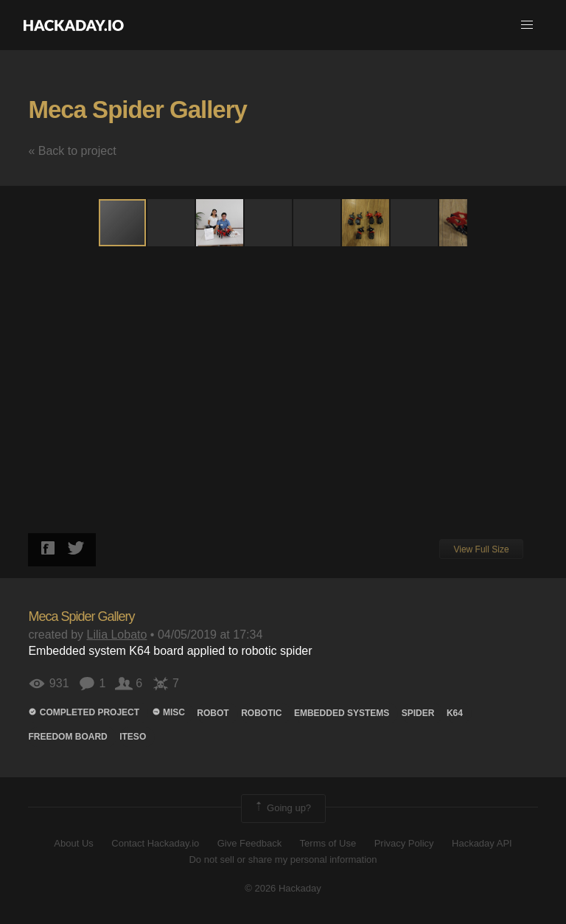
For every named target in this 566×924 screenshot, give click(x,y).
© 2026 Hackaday (283, 888)
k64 (455, 713)
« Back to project (72, 151)
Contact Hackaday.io (155, 843)
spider (418, 713)
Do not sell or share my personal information (283, 859)
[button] (527, 25)
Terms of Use (328, 843)
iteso (133, 737)
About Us (73, 843)
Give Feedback (249, 843)
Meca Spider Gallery (137, 110)
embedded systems (342, 713)
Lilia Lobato (117, 635)
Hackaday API (482, 843)
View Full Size (481, 549)
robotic (261, 713)
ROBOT (213, 713)
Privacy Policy (404, 843)
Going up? (282, 808)
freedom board (67, 737)
